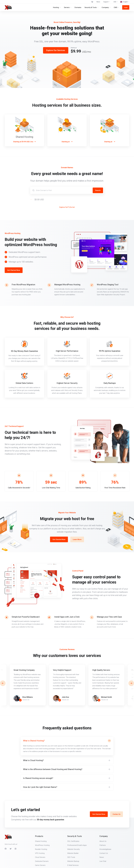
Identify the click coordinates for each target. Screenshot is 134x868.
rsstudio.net (26, 700)
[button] (131, 683)
